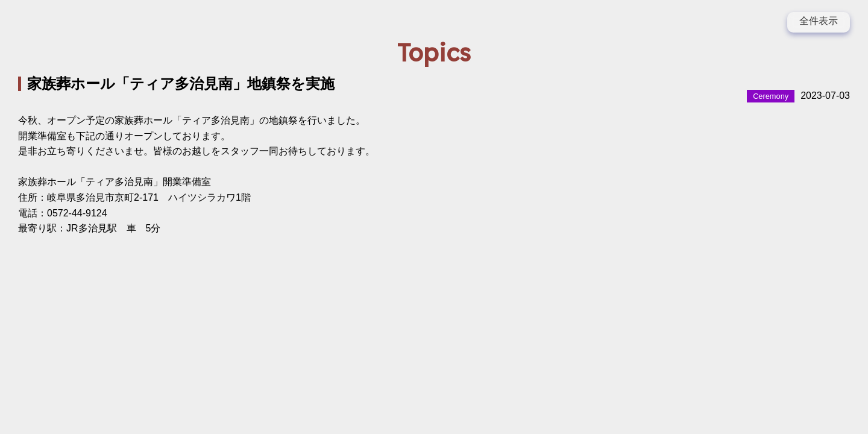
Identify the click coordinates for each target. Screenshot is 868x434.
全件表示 (819, 21)
